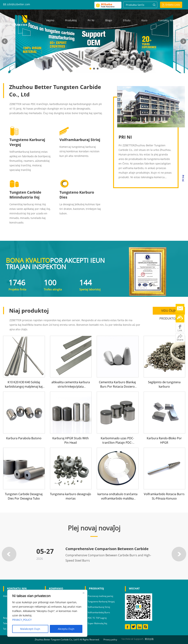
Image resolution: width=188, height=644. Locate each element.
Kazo (144, 20)
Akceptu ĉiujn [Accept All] (66, 629)
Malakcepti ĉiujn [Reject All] (30, 629)
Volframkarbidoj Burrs (99, 612)
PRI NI (125, 137)
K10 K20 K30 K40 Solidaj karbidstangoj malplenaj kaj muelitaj (24, 387)
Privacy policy (110, 640)
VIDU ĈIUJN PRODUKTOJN (169, 312)
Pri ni (91, 20)
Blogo (109, 20)
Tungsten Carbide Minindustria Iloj (25, 195)
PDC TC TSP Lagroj (97, 618)
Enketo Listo (173, 5)
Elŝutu (127, 20)
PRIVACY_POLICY (22, 620)
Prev (5, 41)
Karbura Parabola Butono (24, 438)
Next (183, 41)
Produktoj (71, 20)
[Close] (83, 593)
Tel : (5, 629)
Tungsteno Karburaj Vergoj (101, 602)
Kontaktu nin (166, 20)
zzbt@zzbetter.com (18, 4)
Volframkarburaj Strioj (80, 140)
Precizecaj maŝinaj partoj (100, 596)
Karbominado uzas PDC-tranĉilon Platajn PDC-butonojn (117, 443)
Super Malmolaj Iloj (97, 623)
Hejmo (50, 20)
